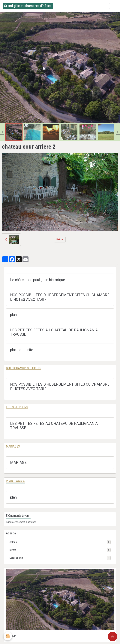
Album (13, 636)
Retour (60, 239)
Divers (60, 550)
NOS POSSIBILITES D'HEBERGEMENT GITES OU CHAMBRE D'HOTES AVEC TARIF (60, 297)
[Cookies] (8, 636)
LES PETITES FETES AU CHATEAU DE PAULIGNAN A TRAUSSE (54, 332)
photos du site (22, 350)
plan (13, 315)
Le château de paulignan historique (37, 280)
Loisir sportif (60, 558)
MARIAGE (18, 463)
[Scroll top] (112, 636)
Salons (60, 542)
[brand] (28, 6)
